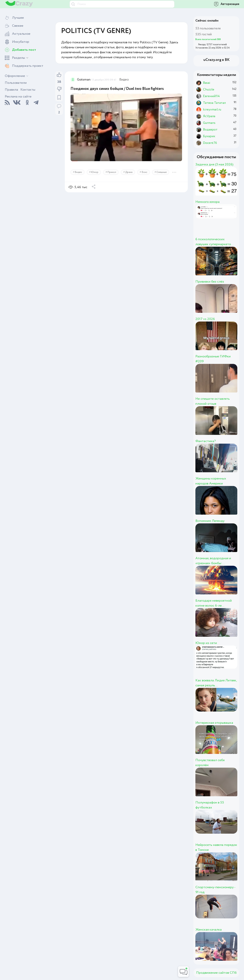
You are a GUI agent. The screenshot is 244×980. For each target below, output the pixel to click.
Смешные (162, 172)
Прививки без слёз (210, 282)
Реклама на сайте (18, 97)
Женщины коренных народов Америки (211, 481)
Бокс (144, 172)
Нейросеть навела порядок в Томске (216, 847)
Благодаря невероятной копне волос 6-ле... (214, 603)
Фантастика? (206, 441)
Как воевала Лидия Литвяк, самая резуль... (216, 683)
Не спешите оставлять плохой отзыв (213, 401)
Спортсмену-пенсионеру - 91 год (215, 890)
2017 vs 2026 (205, 319)
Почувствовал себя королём (210, 763)
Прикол (112, 172)
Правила (11, 90)
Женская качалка (209, 930)
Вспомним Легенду (210, 521)
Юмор (95, 172)
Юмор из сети (206, 643)
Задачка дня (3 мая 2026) (214, 164)
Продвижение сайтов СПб (216, 973)
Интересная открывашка (214, 723)
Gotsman (84, 80)
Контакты (28, 90)
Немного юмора (207, 202)
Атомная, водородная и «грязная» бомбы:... (213, 561)
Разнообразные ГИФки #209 (213, 359)
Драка (129, 172)
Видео (124, 80)
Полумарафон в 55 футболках (210, 805)
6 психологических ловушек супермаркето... (214, 242)
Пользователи (16, 83)
